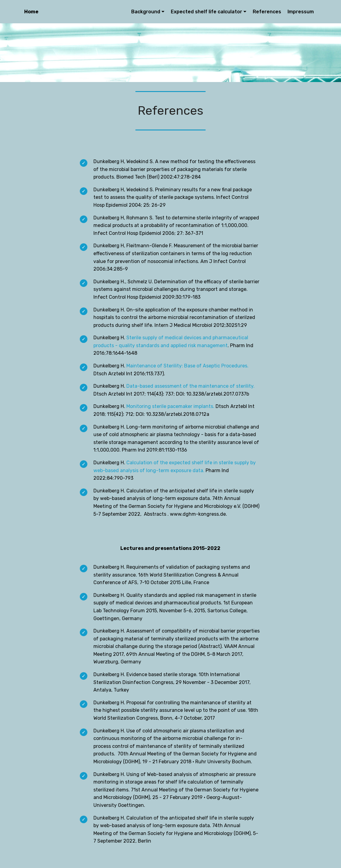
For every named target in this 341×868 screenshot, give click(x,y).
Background (146, 12)
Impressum (301, 12)
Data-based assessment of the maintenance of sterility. (190, 386)
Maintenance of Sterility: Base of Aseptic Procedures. (187, 366)
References (267, 12)
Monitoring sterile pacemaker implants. (170, 406)
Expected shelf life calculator (206, 12)
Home (31, 12)
